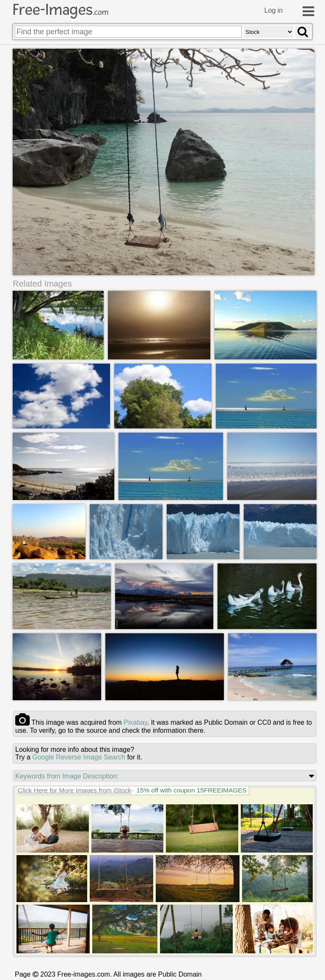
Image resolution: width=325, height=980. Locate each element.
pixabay (135, 723)
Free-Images (61, 10)
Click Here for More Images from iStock (74, 791)
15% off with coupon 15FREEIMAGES (191, 791)
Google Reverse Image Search (79, 758)
